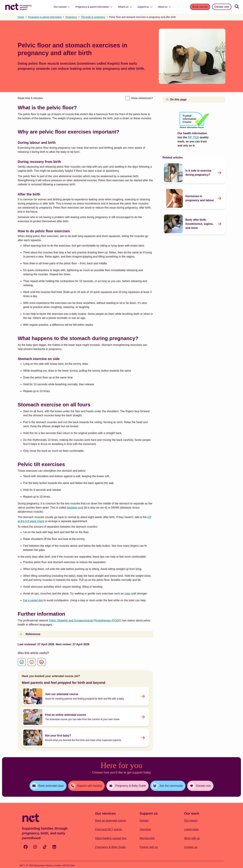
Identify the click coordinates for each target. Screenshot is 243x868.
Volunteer (145, 829)
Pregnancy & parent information (94, 7)
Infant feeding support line (111, 838)
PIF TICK (193, 137)
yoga (127, 594)
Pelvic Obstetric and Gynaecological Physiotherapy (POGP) (85, 620)
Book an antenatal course (111, 821)
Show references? (142, 98)
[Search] (237, 7)
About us (164, 7)
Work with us (192, 838)
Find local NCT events (109, 829)
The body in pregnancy (93, 17)
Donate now (222, 7)
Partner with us (149, 847)
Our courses (62, 7)
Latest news (192, 829)
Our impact (191, 821)
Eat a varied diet (33, 600)
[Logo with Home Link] (19, 6)
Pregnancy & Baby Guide (110, 847)
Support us (145, 7)
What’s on (125, 7)
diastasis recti (75, 508)
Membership (147, 838)
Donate (144, 821)
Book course (200, 7)
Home (21, 17)
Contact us (191, 847)
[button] (85, 634)
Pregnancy (71, 17)
